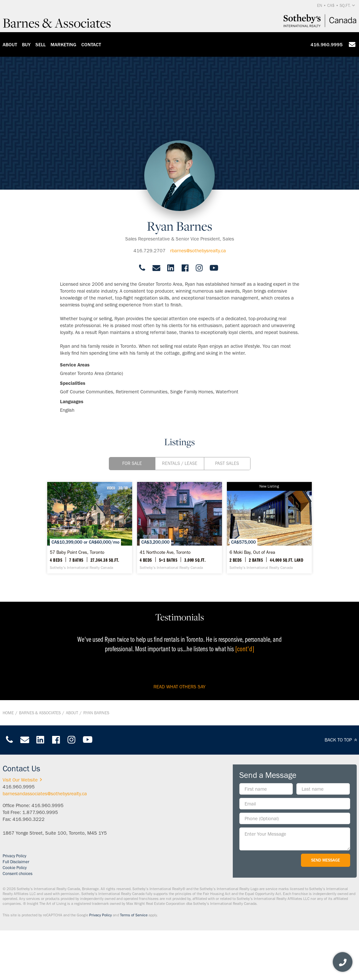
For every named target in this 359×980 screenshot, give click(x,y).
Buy (26, 45)
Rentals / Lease (180, 463)
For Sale (132, 463)
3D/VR (123, 488)
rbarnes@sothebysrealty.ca (198, 251)
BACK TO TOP (342, 740)
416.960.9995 (327, 45)
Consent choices (18, 874)
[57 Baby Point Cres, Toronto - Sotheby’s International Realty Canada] (90, 528)
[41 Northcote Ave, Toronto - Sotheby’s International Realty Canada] (179, 528)
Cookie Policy (15, 868)
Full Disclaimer (16, 862)
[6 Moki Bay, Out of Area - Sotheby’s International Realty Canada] (269, 528)
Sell (40, 45)
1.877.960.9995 (40, 812)
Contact (91, 45)
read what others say (179, 687)
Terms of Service (134, 915)
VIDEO (111, 488)
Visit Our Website (24, 780)
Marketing (63, 45)
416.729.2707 (150, 251)
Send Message (326, 860)
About (10, 45)
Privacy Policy (14, 856)
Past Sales (227, 463)
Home (8, 713)
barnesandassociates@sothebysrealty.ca (45, 794)
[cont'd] (245, 649)
